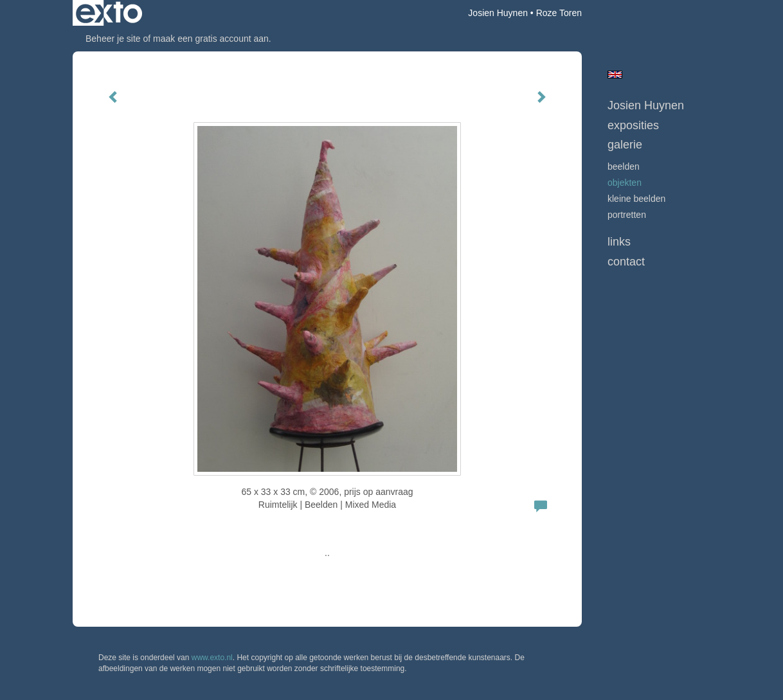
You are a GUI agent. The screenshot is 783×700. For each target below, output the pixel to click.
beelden (624, 166)
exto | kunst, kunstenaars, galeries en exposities (109, 13)
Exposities (633, 125)
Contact (626, 262)
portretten (627, 215)
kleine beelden (636, 199)
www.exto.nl (212, 658)
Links (619, 242)
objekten (625, 183)
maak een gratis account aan (211, 39)
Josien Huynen (498, 13)
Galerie (625, 145)
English (615, 75)
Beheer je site (113, 39)
